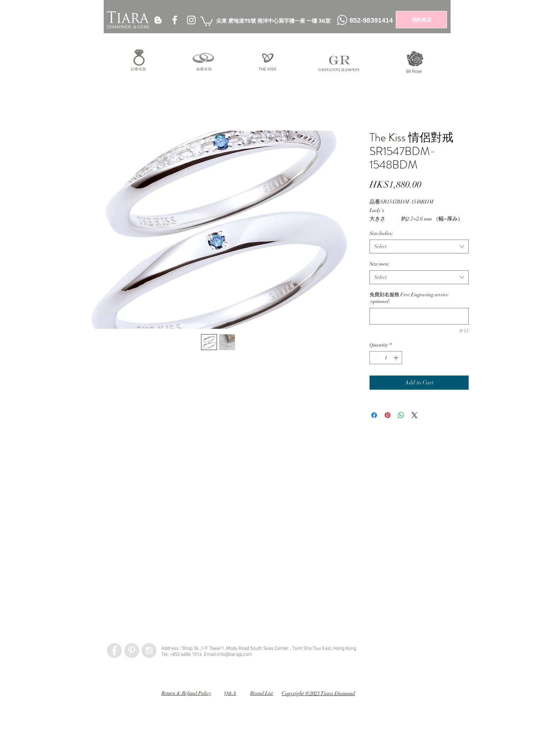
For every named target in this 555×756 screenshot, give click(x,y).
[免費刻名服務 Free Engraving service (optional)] (419, 316)
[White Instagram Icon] (191, 20)
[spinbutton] (386, 358)
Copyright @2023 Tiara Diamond (318, 693)
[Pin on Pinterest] (388, 415)
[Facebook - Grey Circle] (114, 651)
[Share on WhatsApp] (401, 415)
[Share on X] (414, 415)
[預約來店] (421, 20)
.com (247, 655)
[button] (207, 21)
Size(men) (380, 264)
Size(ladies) (381, 233)
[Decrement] (375, 358)
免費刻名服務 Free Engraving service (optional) (409, 298)
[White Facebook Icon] (175, 20)
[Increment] (397, 358)
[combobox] (419, 247)
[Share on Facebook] (374, 415)
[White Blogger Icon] (158, 20)
